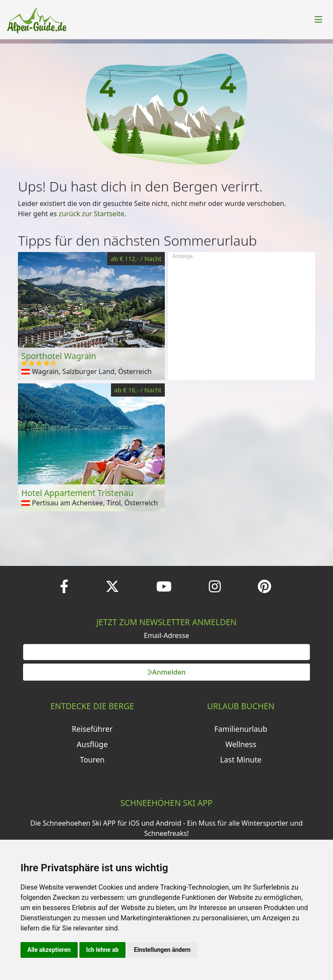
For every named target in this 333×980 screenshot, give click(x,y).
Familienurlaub (241, 729)
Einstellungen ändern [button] (162, 950)
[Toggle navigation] (318, 20)
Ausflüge (92, 744)
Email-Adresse (166, 635)
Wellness (241, 744)
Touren (92, 760)
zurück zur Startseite (91, 214)
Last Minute (241, 760)
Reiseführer (92, 729)
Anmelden (166, 672)
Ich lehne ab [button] (102, 950)
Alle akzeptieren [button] (49, 950)
